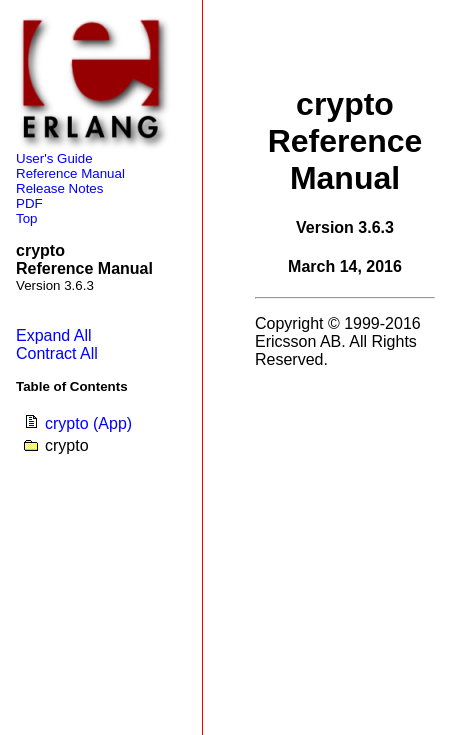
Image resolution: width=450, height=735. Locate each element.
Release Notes (59, 188)
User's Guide (54, 158)
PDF (29, 203)
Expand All (54, 335)
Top (27, 218)
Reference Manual (70, 173)
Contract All (57, 353)
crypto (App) (88, 423)
